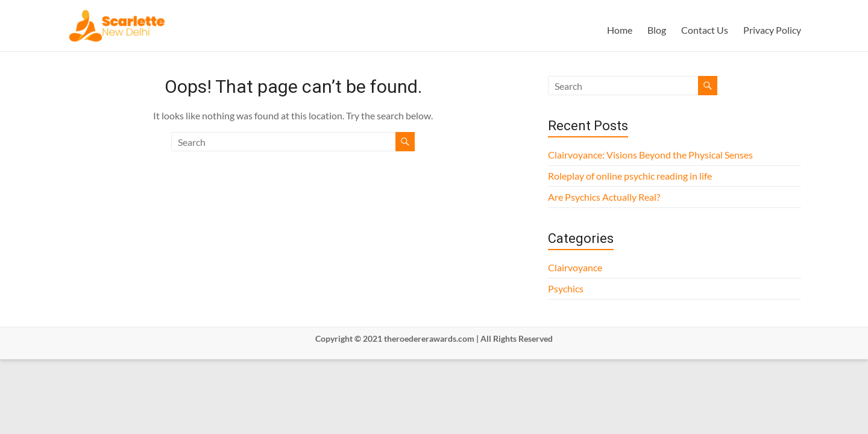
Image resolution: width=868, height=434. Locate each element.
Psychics (566, 288)
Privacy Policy (772, 30)
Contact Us (705, 30)
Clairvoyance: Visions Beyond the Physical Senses (650, 155)
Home (620, 30)
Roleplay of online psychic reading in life (630, 176)
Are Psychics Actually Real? (604, 197)
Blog (657, 30)
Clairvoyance (575, 267)
